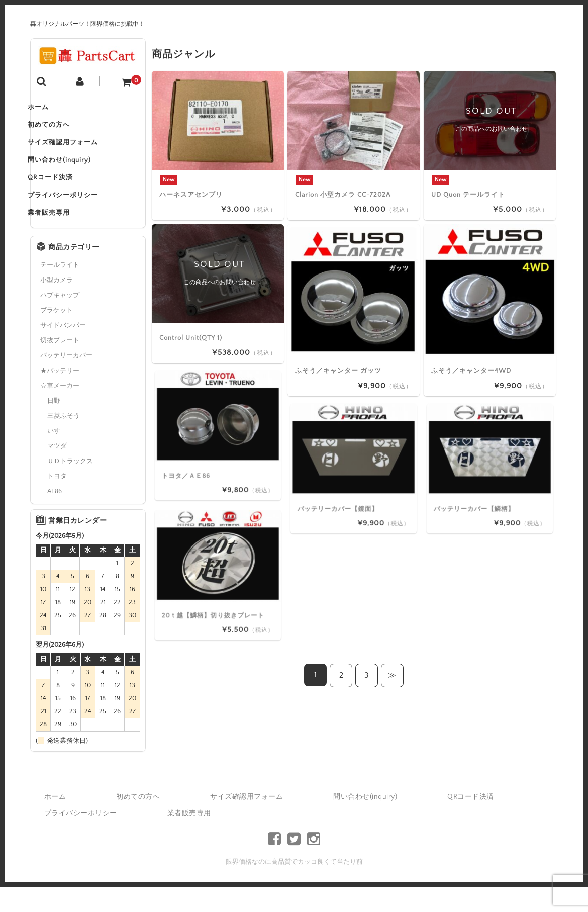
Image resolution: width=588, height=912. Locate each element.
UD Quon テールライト (468, 194)
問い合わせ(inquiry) (72, 173)
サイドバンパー (63, 350)
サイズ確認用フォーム (76, 152)
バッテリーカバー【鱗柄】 (483, 484)
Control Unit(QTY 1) (191, 337)
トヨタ (57, 501)
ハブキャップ (60, 320)
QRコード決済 (63, 194)
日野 (54, 425)
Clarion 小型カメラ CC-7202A (343, 194)
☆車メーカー (60, 410)
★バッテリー (60, 395)
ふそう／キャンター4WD (471, 371)
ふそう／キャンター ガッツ (338, 371)
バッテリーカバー (66, 380)
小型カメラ (57, 305)
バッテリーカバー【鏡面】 (347, 484)
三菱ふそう (64, 440)
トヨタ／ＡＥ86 (205, 451)
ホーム (51, 110)
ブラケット (57, 335)
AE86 (55, 516)
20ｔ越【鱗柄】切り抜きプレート (220, 591)
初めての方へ (62, 131)
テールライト (60, 290)
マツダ (57, 471)
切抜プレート (60, 365)
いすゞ (57, 455)
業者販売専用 (62, 236)
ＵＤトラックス (70, 486)
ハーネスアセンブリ (191, 194)
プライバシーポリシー (76, 215)
